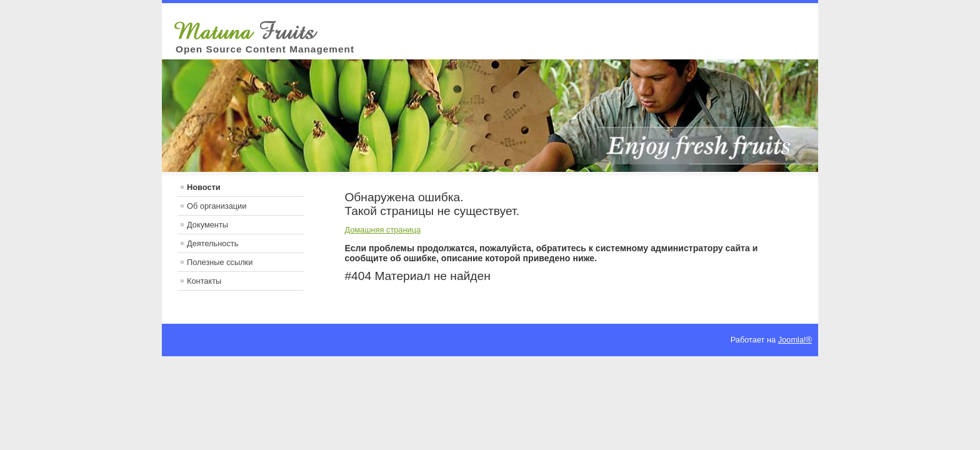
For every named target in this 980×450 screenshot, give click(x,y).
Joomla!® (795, 340)
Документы (207, 225)
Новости (204, 187)
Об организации (217, 206)
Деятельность (212, 243)
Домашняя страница (382, 230)
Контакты (204, 281)
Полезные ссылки (220, 262)
